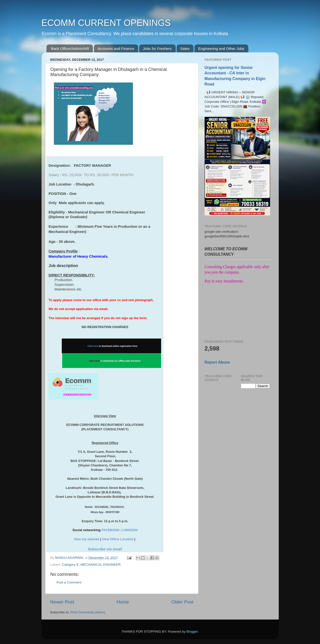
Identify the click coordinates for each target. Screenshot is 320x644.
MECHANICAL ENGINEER (101, 565)
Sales (185, 49)
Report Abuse (217, 362)
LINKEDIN (130, 530)
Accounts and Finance (116, 49)
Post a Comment (69, 582)
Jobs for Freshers (157, 49)
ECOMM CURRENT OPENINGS (106, 23)
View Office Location (118, 539)
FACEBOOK (111, 530)
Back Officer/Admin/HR (70, 49)
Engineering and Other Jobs (221, 49)
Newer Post (62, 602)
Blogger (192, 632)
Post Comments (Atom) (88, 612)
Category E (70, 565)
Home (123, 602)
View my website (86, 539)
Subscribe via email (105, 549)
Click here (93, 346)
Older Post (182, 602)
